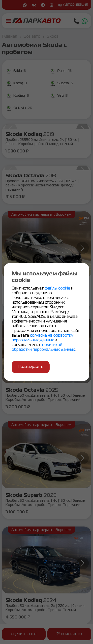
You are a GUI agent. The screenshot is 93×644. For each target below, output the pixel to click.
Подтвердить (31, 367)
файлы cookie (58, 289)
